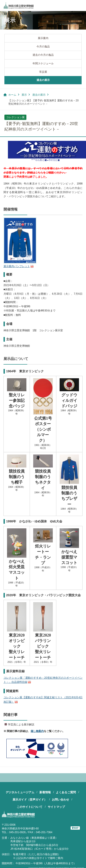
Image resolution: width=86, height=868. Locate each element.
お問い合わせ (60, 800)
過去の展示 (43, 80)
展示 (24, 95)
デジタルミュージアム (20, 792)
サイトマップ (56, 807)
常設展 (43, 72)
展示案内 (43, 38)
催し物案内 (37, 731)
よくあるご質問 (66, 792)
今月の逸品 (43, 47)
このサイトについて (30, 807)
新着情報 (45, 792)
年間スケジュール (43, 63)
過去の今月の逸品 (43, 55)
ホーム (12, 95)
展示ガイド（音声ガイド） (30, 800)
